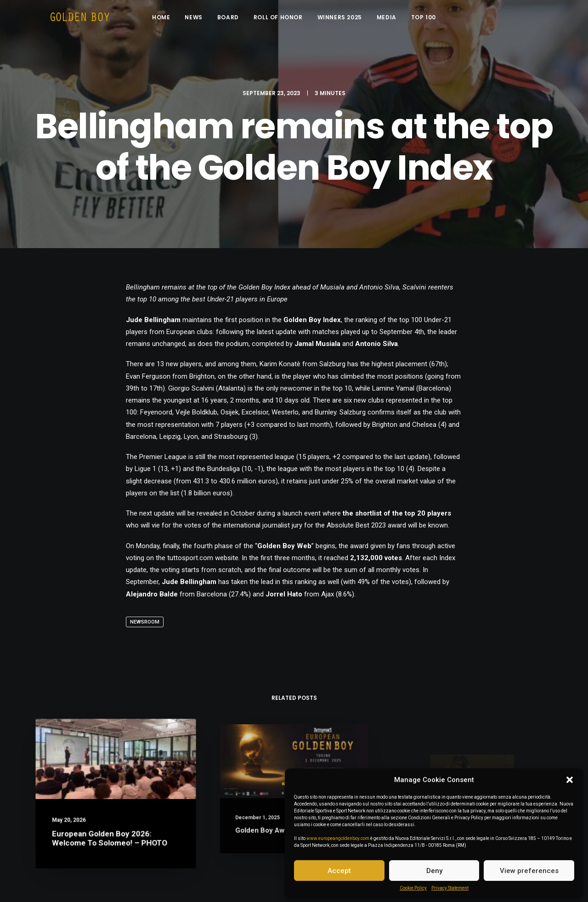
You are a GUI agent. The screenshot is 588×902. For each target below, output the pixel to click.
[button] (570, 780)
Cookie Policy (413, 888)
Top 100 (430, 20)
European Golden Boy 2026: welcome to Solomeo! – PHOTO (110, 833)
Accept (339, 871)
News (200, 20)
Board (235, 20)
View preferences (529, 871)
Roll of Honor (285, 20)
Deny (434, 871)
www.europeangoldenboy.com (338, 838)
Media (393, 20)
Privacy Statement (450, 888)
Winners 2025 (346, 20)
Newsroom (145, 622)
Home (168, 20)
